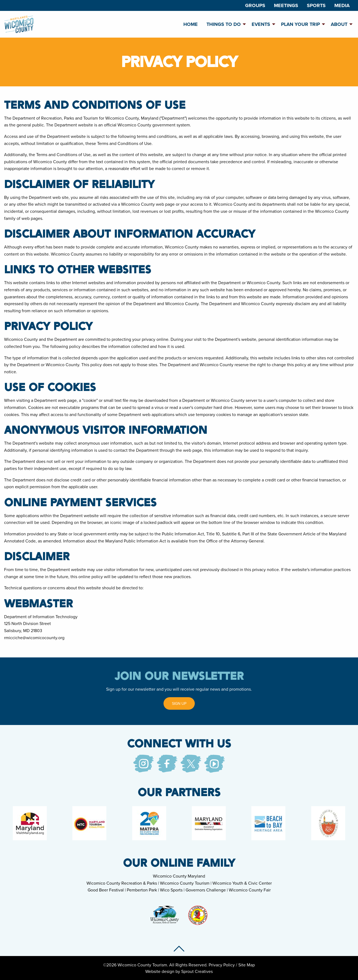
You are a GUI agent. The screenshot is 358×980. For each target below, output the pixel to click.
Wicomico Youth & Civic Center (242, 883)
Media (342, 5)
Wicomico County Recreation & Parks (122, 883)
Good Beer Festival (106, 890)
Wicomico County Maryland (179, 876)
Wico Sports (171, 890)
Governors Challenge (206, 890)
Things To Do (224, 24)
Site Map (247, 965)
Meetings (286, 5)
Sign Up (179, 703)
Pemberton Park (142, 890)
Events (261, 24)
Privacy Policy (222, 965)
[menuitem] (255, 5)
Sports (316, 5)
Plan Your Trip (300, 24)
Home (191, 24)
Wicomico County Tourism (185, 883)
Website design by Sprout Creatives (179, 971)
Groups (255, 5)
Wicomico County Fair (250, 890)
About (339, 24)
